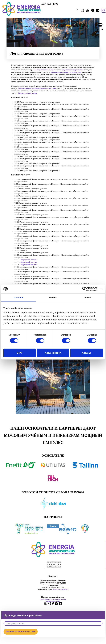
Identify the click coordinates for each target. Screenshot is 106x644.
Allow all (86, 353)
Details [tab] (53, 297)
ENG (56, 4)
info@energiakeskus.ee (61, 589)
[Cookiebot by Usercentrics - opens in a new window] (84, 289)
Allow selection (53, 353)
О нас (85, 26)
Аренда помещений (68, 26)
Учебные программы (45, 26)
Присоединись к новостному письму (53, 599)
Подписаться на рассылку (21, 631)
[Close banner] (102, 289)
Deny (20, 353)
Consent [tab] (18, 297)
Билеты (12, 26)
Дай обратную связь (53, 601)
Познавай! (25, 26)
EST (44, 4)
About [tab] (87, 297)
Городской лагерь (29, 260)
